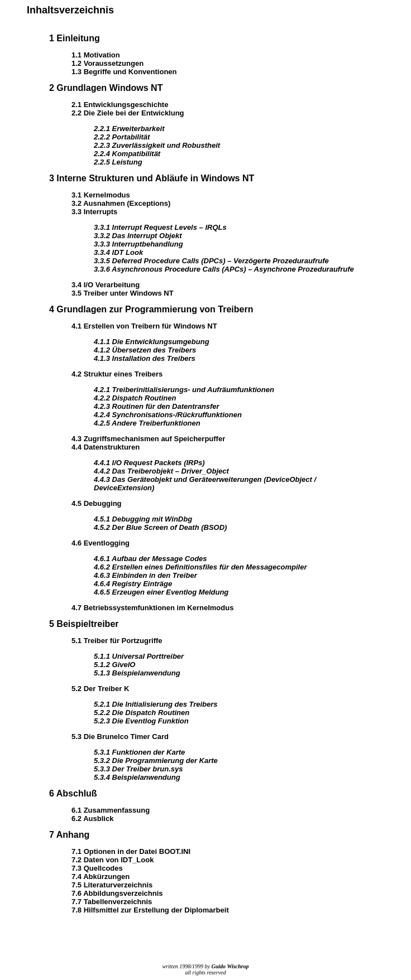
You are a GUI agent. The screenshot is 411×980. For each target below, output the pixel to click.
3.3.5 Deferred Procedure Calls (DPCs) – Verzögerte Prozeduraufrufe (211, 261)
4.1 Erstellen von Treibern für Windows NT (144, 326)
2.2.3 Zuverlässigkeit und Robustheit (157, 145)
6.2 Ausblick (92, 819)
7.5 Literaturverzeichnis (112, 885)
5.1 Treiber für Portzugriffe (117, 641)
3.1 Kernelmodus (101, 195)
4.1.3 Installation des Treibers (145, 358)
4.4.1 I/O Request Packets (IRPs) (149, 463)
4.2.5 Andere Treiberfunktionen (147, 423)
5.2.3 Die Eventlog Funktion (141, 721)
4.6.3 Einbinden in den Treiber (145, 575)
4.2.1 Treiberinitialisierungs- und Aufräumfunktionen (184, 390)
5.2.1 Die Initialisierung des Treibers (156, 704)
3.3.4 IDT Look (118, 252)
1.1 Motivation (96, 55)
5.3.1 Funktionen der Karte (139, 752)
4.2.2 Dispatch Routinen (135, 398)
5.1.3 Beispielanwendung (137, 673)
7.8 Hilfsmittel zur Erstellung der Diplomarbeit (150, 910)
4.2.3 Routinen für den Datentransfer (157, 406)
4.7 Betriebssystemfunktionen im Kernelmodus (152, 608)
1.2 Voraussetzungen (107, 63)
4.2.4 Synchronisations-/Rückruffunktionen (168, 415)
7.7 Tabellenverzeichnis (112, 902)
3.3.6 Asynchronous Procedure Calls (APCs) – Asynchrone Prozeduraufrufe (224, 269)
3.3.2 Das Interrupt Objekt (138, 236)
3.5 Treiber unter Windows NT (123, 293)
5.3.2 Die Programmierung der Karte (156, 761)
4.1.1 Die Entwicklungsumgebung (152, 342)
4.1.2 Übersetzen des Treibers (145, 350)
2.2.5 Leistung (118, 162)
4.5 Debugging (97, 503)
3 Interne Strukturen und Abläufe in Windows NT (152, 178)
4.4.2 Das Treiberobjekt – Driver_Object (161, 471)
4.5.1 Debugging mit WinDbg (143, 519)
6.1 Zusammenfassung (111, 810)
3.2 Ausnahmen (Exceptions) (121, 203)
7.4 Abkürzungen (101, 877)
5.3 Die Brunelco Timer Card (120, 737)
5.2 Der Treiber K (100, 689)
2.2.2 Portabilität (122, 137)
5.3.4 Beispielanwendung (137, 777)
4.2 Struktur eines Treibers (117, 374)
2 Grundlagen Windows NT (106, 88)
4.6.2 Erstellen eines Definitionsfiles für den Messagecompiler (200, 567)
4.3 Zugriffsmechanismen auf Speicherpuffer (148, 439)
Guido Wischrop (230, 966)
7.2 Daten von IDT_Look (113, 860)
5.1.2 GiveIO (114, 665)
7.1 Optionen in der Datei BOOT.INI (131, 851)
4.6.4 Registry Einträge (133, 584)
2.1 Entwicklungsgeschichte (120, 105)
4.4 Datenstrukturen (106, 447)
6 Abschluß (73, 793)
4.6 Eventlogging (101, 543)
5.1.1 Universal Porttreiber (139, 656)
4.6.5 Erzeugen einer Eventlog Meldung (161, 592)
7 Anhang (69, 835)
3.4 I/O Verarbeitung (106, 285)
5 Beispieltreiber (84, 624)
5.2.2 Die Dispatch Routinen (142, 713)
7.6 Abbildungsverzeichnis (117, 893)
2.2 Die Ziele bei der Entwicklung (128, 113)
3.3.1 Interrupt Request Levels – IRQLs (160, 227)
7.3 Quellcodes (97, 868)
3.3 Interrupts (94, 212)
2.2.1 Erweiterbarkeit (129, 129)
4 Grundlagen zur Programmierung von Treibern (151, 309)
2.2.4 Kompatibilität (127, 154)
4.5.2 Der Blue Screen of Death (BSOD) (160, 527)
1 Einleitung (75, 38)
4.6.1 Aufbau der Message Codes (150, 559)
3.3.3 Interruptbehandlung (138, 244)
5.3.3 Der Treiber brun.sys (138, 769)
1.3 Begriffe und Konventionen (124, 72)
